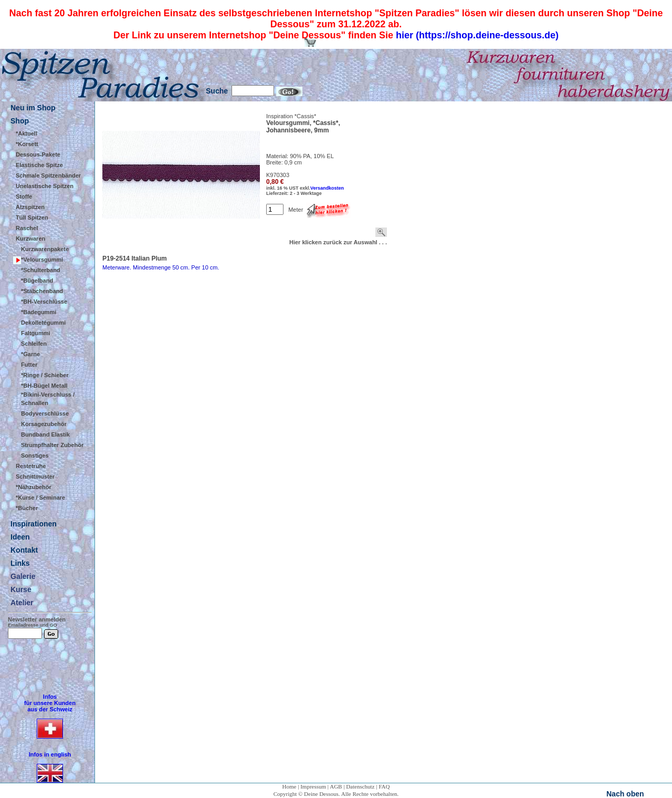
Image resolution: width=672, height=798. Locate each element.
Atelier (22, 603)
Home (290, 786)
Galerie (23, 576)
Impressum (313, 786)
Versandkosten (327, 188)
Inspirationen (34, 524)
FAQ (384, 786)
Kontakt (24, 550)
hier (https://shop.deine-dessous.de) (477, 35)
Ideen (20, 537)
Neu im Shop (33, 108)
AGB (336, 786)
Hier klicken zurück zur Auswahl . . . (338, 242)
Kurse (21, 589)
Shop (20, 121)
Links (20, 563)
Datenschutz (360, 786)
